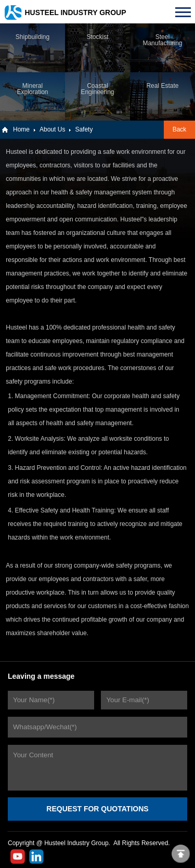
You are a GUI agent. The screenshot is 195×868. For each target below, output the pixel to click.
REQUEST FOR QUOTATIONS (97, 809)
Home (21, 129)
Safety (84, 129)
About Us (52, 129)
